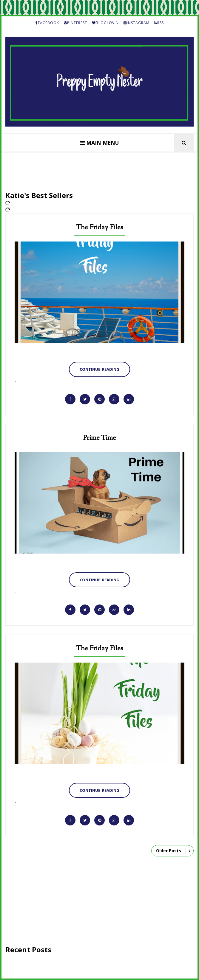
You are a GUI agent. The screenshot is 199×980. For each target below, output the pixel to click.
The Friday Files (100, 228)
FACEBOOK (47, 23)
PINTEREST (75, 23)
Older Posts (169, 851)
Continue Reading (99, 369)
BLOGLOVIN (105, 23)
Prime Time (99, 438)
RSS (159, 23)
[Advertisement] (99, 903)
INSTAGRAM (136, 23)
